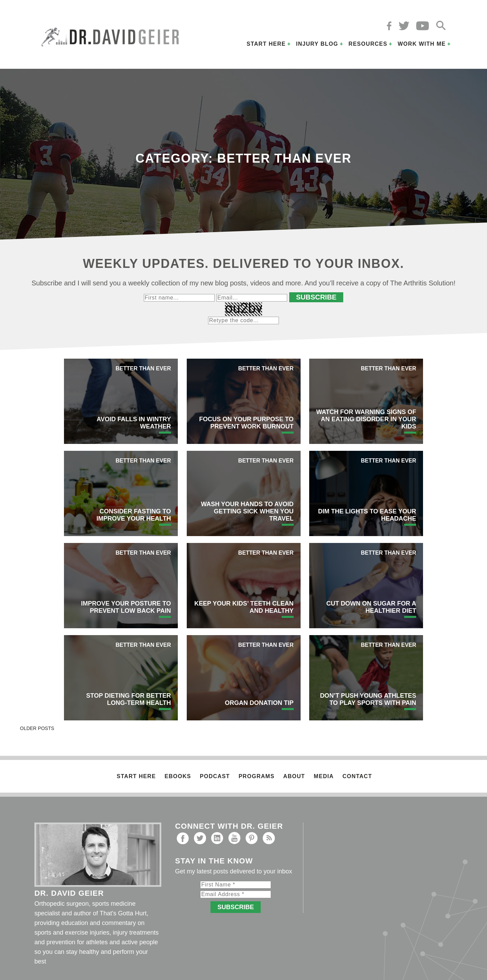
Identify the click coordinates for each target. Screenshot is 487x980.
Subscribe (316, 297)
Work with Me (422, 44)
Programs (257, 776)
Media (324, 776)
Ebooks (178, 776)
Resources (368, 44)
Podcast (215, 776)
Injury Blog (317, 44)
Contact (357, 776)
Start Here (266, 44)
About (294, 776)
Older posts (37, 728)
